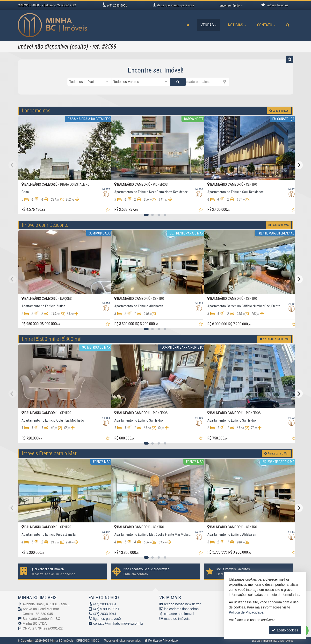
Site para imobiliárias (264, 640)
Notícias (237, 25)
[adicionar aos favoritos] (102, 206)
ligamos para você (107, 618)
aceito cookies (285, 630)
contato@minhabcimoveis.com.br (118, 623)
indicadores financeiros (181, 609)
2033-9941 (105, 614)
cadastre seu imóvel (179, 614)
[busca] (288, 25)
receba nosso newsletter (182, 604)
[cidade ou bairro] (199, 82)
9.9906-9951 (106, 609)
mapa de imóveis (177, 618)
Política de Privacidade (163, 640)
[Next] (299, 165)
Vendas (209, 25)
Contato (266, 25)
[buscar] (236, 82)
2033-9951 (117, 6)
